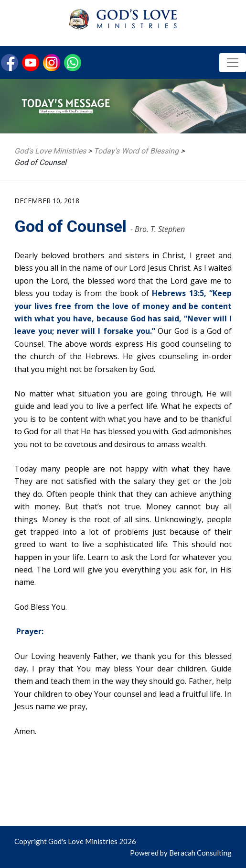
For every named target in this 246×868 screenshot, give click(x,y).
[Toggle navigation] (233, 63)
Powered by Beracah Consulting (181, 853)
